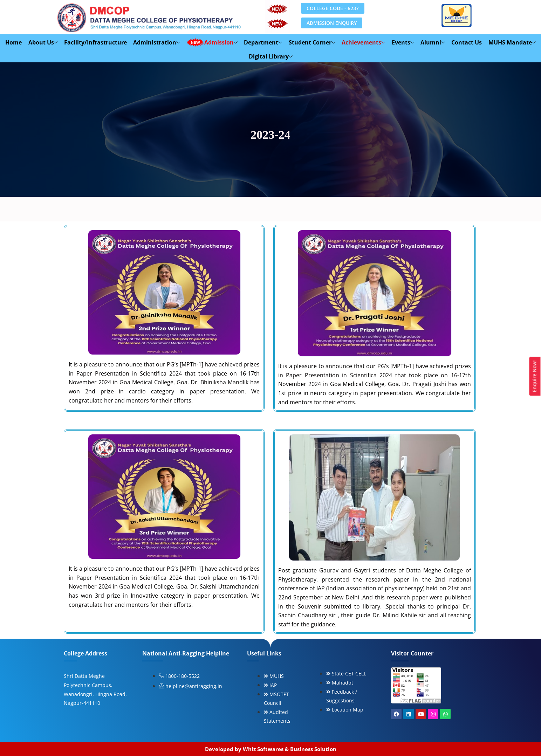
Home (15, 42)
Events (403, 42)
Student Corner (312, 42)
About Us (44, 42)
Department (263, 42)
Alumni (432, 42)
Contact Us (466, 42)
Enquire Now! (535, 376)
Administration (157, 42)
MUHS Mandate (511, 42)
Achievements (363, 42)
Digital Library (271, 56)
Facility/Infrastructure (96, 42)
